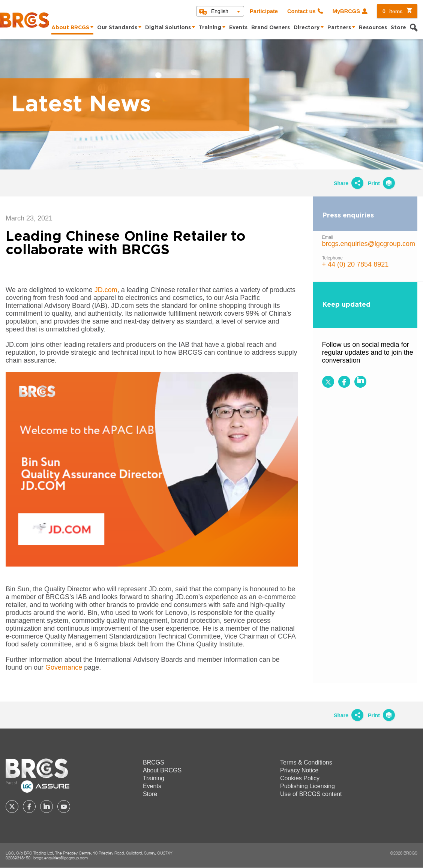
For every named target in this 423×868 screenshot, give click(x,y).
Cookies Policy (300, 778)
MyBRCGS (346, 11)
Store (398, 28)
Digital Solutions (168, 28)
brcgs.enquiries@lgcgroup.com (369, 244)
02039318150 (18, 858)
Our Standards (117, 28)
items (392, 11)
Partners (339, 28)
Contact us (301, 11)
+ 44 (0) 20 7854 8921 (355, 264)
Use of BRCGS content (311, 794)
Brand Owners (271, 28)
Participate (264, 11)
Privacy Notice (299, 770)
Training (210, 28)
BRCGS (154, 762)
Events (238, 28)
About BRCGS (70, 28)
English (220, 11)
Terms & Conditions (306, 762)
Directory (307, 28)
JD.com (106, 290)
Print (381, 183)
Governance (64, 667)
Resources (373, 28)
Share (349, 183)
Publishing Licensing (307, 786)
